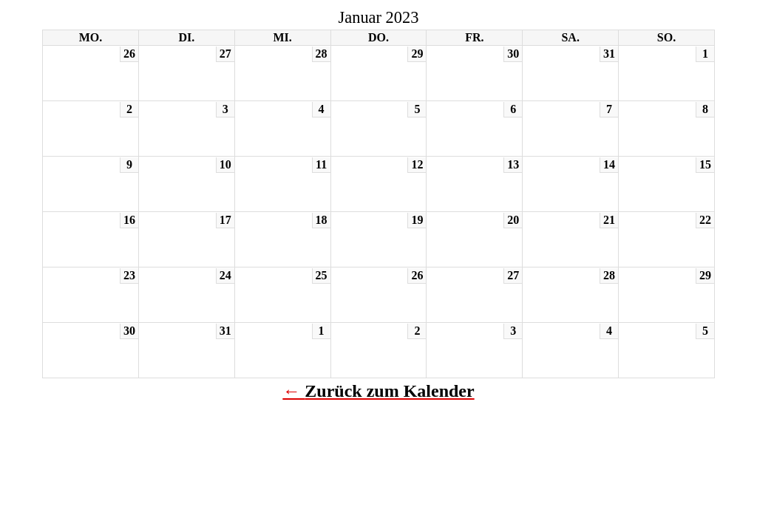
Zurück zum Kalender (389, 391)
